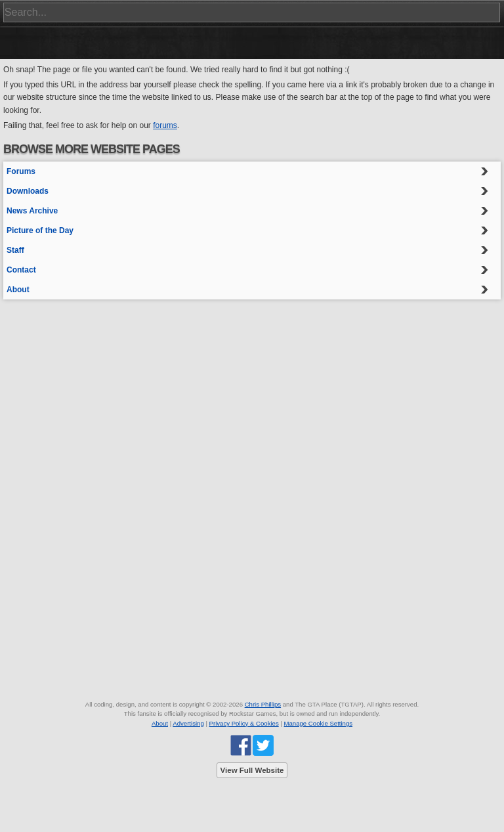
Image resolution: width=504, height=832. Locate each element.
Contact (21, 270)
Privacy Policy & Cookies (244, 723)
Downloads (28, 191)
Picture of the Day (40, 230)
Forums (21, 171)
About (18, 290)
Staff (15, 250)
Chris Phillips (263, 704)
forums (165, 125)
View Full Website (252, 770)
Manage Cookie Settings (319, 723)
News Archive (32, 211)
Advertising (188, 723)
